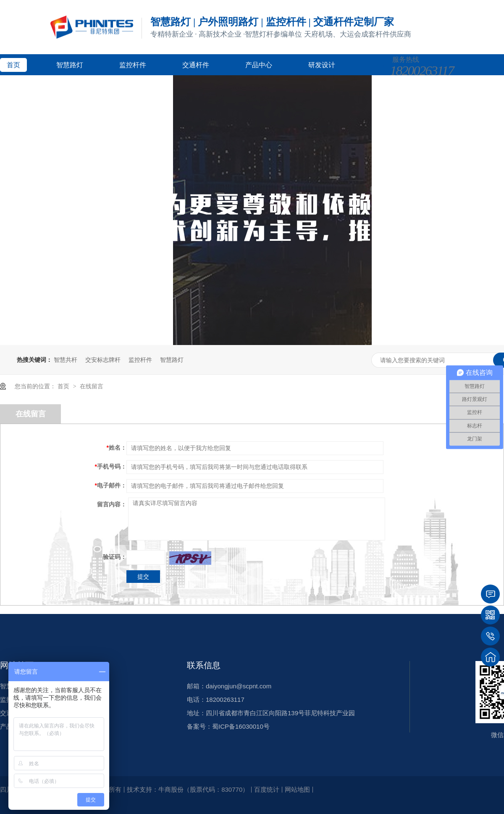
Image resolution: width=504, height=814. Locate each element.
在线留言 (92, 386)
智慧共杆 (66, 360)
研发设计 (322, 65)
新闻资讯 (83, 86)
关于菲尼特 (150, 86)
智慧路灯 (70, 65)
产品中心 (259, 65)
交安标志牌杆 (103, 360)
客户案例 (20, 86)
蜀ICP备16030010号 (241, 726)
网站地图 (297, 789)
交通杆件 (196, 65)
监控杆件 (133, 65)
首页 (13, 65)
